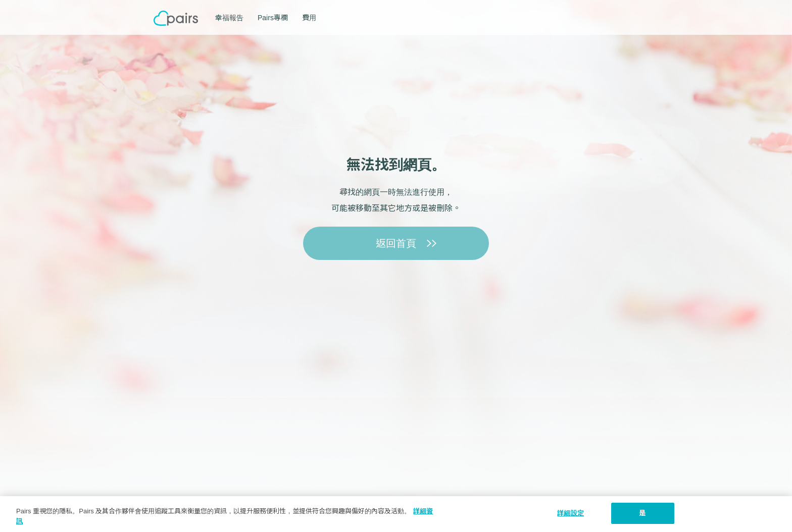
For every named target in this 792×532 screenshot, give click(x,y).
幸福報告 (229, 18)
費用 (309, 18)
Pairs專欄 (273, 18)
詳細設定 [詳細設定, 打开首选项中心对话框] (571, 513)
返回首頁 (396, 243)
